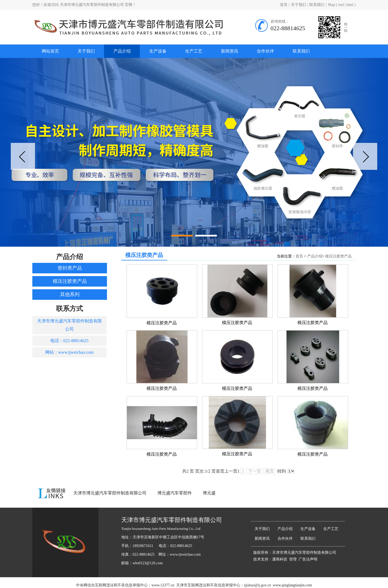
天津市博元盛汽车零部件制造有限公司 (110, 493)
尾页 (270, 471)
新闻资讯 (230, 51)
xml (341, 5)
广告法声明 (308, 559)
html (350, 5)
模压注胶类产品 (70, 281)
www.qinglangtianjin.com (292, 585)
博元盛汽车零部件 (175, 493)
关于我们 (299, 5)
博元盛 (209, 493)
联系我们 (317, 5)
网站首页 (50, 51)
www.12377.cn (163, 585)
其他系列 (70, 294)
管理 (293, 559)
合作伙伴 (265, 51)
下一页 (255, 471)
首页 (284, 5)
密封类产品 (70, 268)
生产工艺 (194, 51)
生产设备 (158, 51)
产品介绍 (122, 51)
